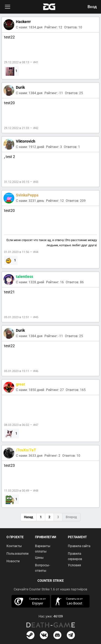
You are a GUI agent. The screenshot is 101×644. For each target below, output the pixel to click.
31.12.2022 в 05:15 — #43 (21, 182)
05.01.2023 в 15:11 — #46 (21, 371)
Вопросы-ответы (43, 568)
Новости (13, 561)
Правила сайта (79, 546)
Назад (29, 517)
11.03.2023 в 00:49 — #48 (21, 491)
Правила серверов (75, 556)
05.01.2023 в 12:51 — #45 (21, 317)
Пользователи (18, 554)
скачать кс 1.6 (69, 601)
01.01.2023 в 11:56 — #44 (21, 252)
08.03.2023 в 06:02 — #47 (21, 425)
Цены (39, 558)
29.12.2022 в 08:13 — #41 (21, 62)
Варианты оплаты (43, 549)
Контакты (14, 546)
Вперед (71, 517)
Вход (92, 7)
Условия (74, 565)
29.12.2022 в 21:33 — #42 (21, 128)
